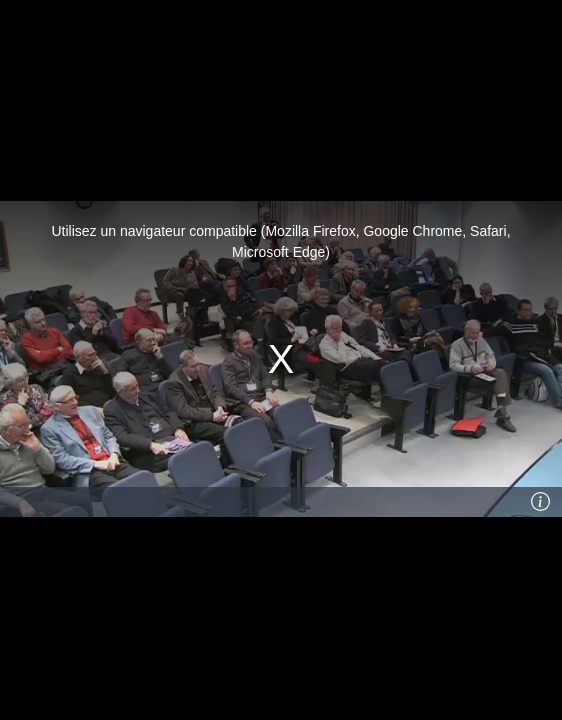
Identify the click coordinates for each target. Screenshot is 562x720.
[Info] (541, 502)
